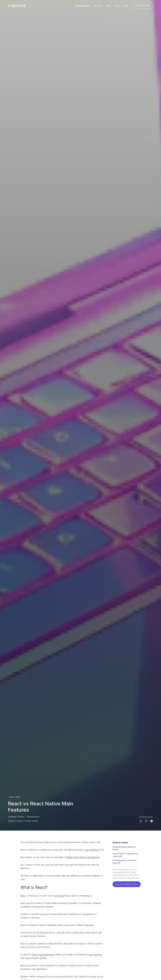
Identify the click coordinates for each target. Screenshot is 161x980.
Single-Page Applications (43, 955)
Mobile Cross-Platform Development (83, 857)
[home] (17, 6)
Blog (126, 6)
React (23, 896)
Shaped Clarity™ (83, 6)
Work (109, 6)
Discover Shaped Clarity (127, 884)
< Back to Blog (14, 797)
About (118, 6)
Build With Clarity (142, 5)
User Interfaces (92, 850)
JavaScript (59, 896)
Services (98, 6)
